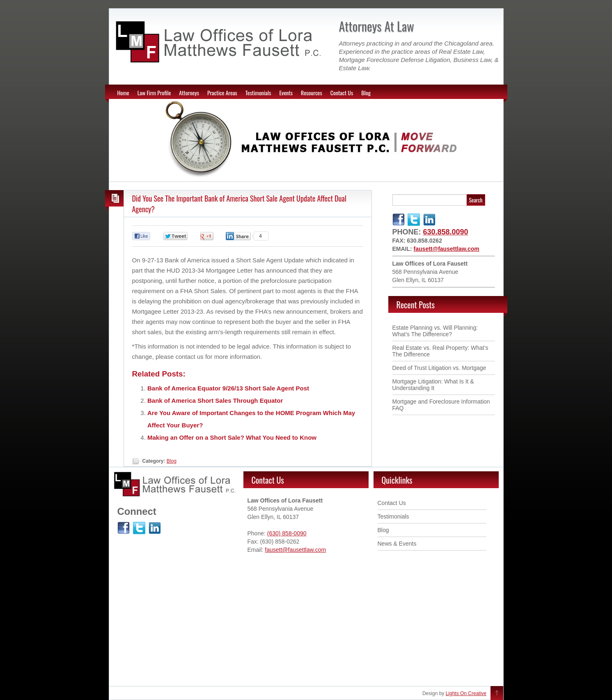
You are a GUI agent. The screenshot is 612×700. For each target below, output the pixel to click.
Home (123, 93)
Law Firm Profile (154, 93)
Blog (366, 93)
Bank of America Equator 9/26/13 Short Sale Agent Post (228, 388)
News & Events (397, 544)
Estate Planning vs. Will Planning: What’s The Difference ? (435, 331)
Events (286, 93)
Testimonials (258, 93)
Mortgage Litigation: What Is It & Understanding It (433, 385)
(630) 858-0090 (287, 533)
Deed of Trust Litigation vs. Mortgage (439, 368)
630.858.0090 (446, 232)
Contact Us (342, 93)
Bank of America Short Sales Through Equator (215, 400)
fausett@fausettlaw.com (447, 249)
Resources (312, 93)
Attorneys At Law (377, 26)
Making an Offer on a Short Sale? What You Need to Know (232, 437)
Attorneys (189, 93)
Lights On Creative (466, 693)
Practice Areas (222, 93)
